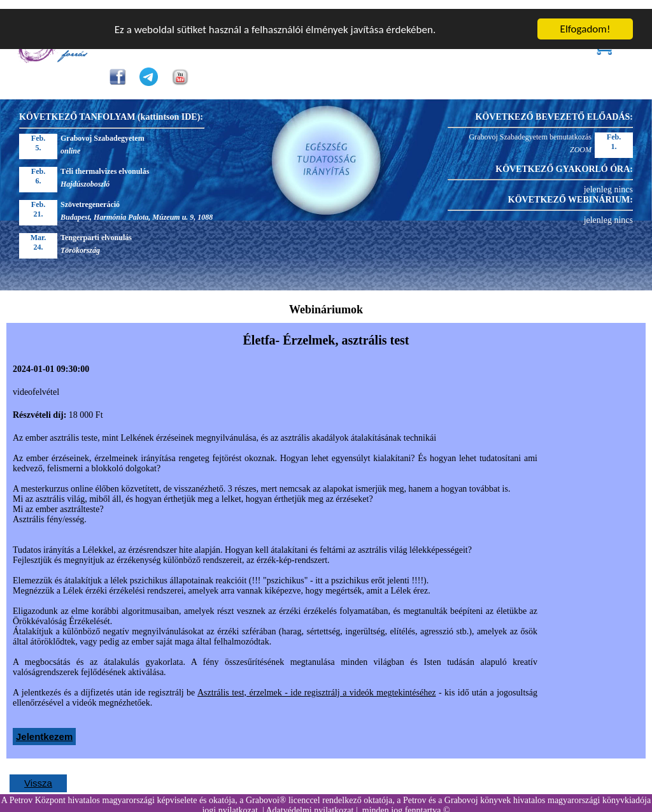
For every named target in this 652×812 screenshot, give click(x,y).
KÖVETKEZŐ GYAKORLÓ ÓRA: (564, 160)
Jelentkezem (44, 728)
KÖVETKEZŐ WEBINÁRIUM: (570, 191)
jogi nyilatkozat (230, 801)
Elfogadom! (585, 20)
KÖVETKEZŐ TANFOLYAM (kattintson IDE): (111, 108)
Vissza (38, 774)
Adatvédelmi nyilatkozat (309, 801)
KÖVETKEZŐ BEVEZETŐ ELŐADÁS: (554, 108)
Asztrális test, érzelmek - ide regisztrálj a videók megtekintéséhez (317, 684)
